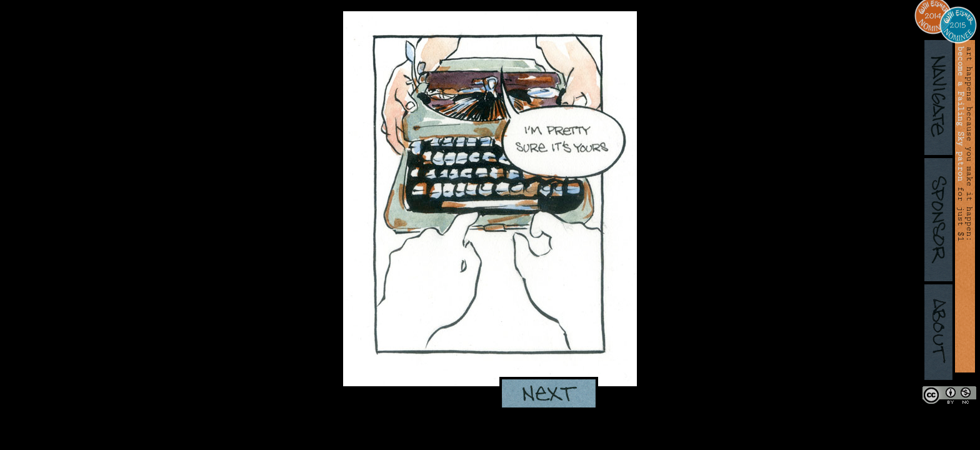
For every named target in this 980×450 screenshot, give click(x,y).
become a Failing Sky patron (961, 114)
